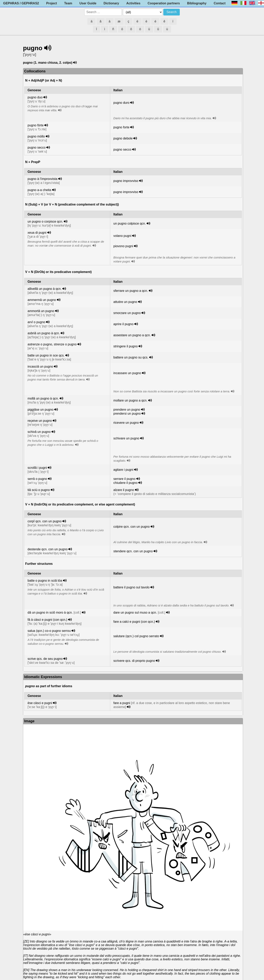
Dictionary (111, 3)
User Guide (88, 3)
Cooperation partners (164, 3)
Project (52, 3)
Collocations (35, 71)
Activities (133, 3)
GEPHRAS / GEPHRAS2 (21, 3)
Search (172, 12)
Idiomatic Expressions (43, 677)
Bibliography (197, 3)
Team (68, 3)
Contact (220, 3)
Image (29, 721)
